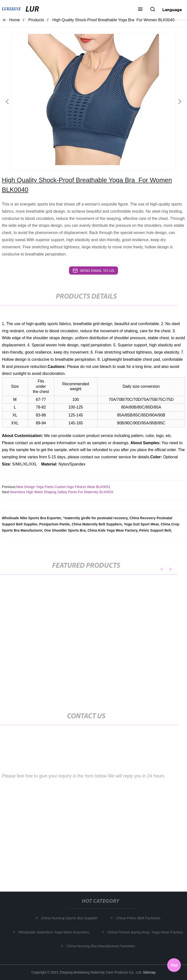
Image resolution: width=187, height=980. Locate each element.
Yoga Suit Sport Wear (141, 524)
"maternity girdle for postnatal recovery (95, 518)
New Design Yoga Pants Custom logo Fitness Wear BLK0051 (63, 487)
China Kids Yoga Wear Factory (112, 530)
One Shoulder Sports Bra (65, 530)
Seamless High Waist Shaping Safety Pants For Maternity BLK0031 (62, 492)
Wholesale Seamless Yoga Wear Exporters (55, 932)
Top (174, 965)
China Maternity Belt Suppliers (97, 524)
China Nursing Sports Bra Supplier (71, 918)
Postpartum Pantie (54, 524)
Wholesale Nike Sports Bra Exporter (32, 518)
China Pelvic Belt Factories (139, 918)
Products (36, 20)
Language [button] (172, 10)
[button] (140, 10)
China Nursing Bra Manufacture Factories (102, 946)
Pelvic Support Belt (155, 530)
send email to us (93, 271)
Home (14, 20)
